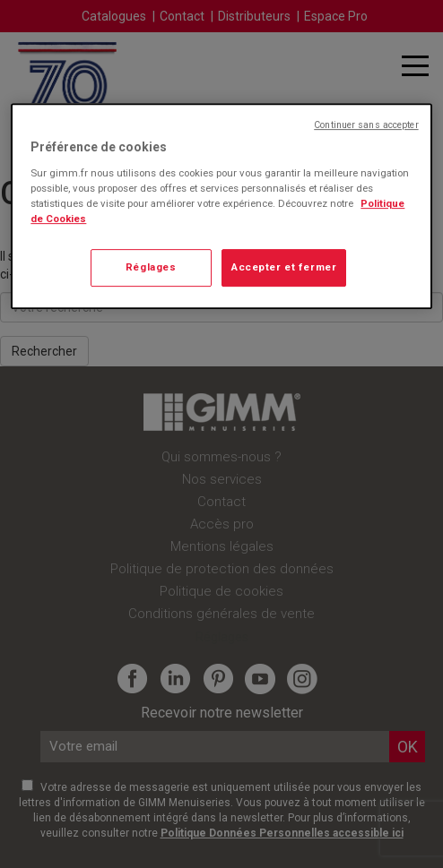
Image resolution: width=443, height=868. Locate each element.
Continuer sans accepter (366, 125)
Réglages (151, 267)
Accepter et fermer (284, 267)
